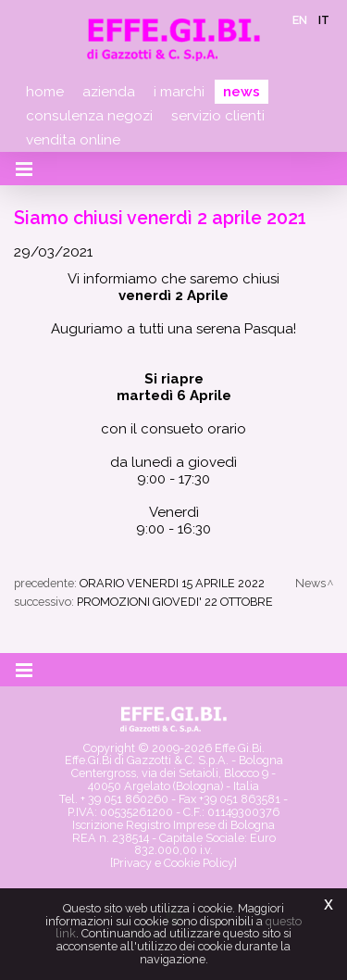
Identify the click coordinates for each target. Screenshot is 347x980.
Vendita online (73, 140)
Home (45, 92)
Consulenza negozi (89, 116)
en (300, 20)
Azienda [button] (109, 92)
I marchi (179, 92)
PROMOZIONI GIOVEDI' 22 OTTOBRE (175, 602)
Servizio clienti (218, 116)
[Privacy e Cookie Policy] (173, 863)
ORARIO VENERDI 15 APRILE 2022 (172, 583)
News (242, 92)
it (324, 20)
